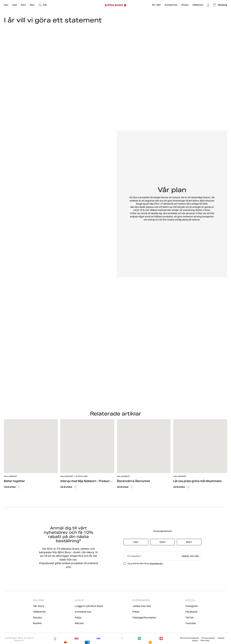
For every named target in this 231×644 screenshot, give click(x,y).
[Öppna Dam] (15, 5)
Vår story (39, 606)
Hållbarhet (39, 612)
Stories (37, 618)
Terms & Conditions (189, 638)
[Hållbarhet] (198, 5)
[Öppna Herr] (6, 5)
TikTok (189, 618)
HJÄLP (79, 600)
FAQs (78, 618)
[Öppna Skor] (32, 5)
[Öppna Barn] (23, 5)
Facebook (191, 612)
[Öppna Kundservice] (171, 5)
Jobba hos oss (142, 606)
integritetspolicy (156, 563)
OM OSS (38, 600)
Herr (136, 542)
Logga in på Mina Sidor (89, 606)
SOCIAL (190, 600)
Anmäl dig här (190, 556)
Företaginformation (144, 618)
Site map (205, 640)
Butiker (37, 623)
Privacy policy (208, 638)
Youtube (191, 623)
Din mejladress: (134, 556)
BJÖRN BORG (141, 600)
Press (136, 612)
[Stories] (185, 5)
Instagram (192, 606)
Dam (163, 542)
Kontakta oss (83, 612)
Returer (79, 623)
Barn (189, 542)
